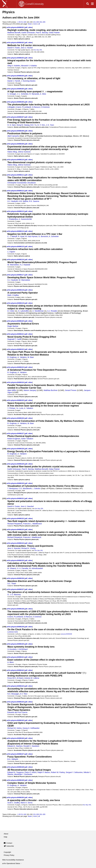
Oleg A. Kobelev (14, 66)
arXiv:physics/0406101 (15, 27)
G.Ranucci (36, 107)
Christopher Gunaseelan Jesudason (22, 183)
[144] (4, 702)
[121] (4, 334)
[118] (4, 290)
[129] (4, 464)
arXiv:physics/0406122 (15, 349)
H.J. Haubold (12, 201)
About (6, 834)
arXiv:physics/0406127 (15, 433)
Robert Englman (14, 439)
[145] (4, 720)
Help (5, 837)
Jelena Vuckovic (24, 152)
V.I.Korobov (12, 649)
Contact (9, 843)
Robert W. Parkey (58, 772)
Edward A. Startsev (15, 746)
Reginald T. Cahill (14, 339)
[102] (4, 43)
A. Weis (43, 94)
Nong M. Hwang (23, 125)
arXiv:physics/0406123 (15, 367)
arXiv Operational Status (12, 863)
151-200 (36, 22)
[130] (4, 483)
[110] (4, 160)
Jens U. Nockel (27, 48)
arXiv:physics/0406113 (15, 211)
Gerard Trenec (71, 390)
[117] (4, 275)
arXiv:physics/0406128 (15, 449)
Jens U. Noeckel (27, 506)
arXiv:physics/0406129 (15, 464)
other (30, 27)
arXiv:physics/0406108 (15, 131)
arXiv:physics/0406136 (15, 578)
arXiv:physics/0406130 (15, 483)
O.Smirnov (45, 107)
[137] (4, 589)
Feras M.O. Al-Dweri (15, 678)
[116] (4, 260)
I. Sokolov (37, 488)
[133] (4, 529)
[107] (4, 117)
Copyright (7, 852)
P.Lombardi (26, 107)
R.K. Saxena (34, 201)
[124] (4, 382)
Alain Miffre (12, 390)
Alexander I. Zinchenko (23, 774)
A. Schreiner (54, 236)
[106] (4, 102)
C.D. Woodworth (25, 488)
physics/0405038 (66, 634)
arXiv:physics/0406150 (15, 797)
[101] (4, 27)
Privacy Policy (9, 855)
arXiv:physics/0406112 (15, 191)
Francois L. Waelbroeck (32, 524)
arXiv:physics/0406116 (15, 260)
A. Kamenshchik (25, 219)
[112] (4, 191)
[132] (4, 518)
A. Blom (10, 662)
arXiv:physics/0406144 (15, 702)
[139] (4, 627)
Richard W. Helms (14, 728)
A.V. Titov (24, 694)
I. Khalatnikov (13, 219)
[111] (4, 175)
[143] (4, 686)
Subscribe (10, 846)
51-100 (24, 22)
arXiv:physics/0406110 (15, 160)
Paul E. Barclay (42, 33)
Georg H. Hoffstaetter (31, 728)
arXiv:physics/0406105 (15, 89)
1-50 (19, 22)
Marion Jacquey (30, 390)
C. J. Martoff (12, 236)
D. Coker (11, 311)
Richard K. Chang (28, 548)
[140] (4, 644)
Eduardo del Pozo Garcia (17, 712)
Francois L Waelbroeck (32, 537)
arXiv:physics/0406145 (15, 720)
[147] (4, 754)
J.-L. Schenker (23, 94)
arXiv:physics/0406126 (15, 418)
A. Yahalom (22, 357)
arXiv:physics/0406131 (15, 498)
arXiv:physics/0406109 (15, 144)
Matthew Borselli (14, 33)
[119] (4, 303)
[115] (4, 246)
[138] (4, 609)
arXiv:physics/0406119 (15, 303)
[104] (4, 76)
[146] (4, 738)
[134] (4, 543)
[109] (4, 144)
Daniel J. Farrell (14, 81)
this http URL (38, 50)
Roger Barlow (13, 326)
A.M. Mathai (23, 201)
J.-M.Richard (22, 649)
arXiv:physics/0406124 (15, 382)
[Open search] (88, 4)
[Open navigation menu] (92, 4)
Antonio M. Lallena (32, 678)
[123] (4, 367)
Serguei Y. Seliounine (74, 772)
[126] (4, 418)
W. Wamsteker (13, 265)
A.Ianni (18, 107)
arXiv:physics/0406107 (15, 117)
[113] (4, 211)
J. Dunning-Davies (28, 81)
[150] (4, 797)
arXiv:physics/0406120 (15, 321)
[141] (4, 657)
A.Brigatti (11, 107)
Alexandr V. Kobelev (29, 66)
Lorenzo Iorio (13, 632)
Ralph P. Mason (44, 772)
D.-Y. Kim (41, 125)
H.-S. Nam (12, 125)
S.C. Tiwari (12, 584)
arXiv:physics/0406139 (15, 627)
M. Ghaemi (12, 568)
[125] (4, 400)
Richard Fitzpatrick (15, 524)
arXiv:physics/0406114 (15, 231)
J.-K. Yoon (50, 125)
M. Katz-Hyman (31, 236)
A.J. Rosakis (52, 311)
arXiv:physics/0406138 (15, 609)
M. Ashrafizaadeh (36, 568)
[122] (4, 349)
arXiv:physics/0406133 (15, 529)
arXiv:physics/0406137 (15, 589)
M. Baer (31, 357)
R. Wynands (34, 94)
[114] (4, 231)
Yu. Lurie (20, 408)
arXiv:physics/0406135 (15, 560)
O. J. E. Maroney (14, 595)
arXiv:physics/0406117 (15, 275)
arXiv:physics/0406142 (15, 670)
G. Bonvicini (43, 236)
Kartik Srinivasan (28, 33)
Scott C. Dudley (13, 803)
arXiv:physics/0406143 (15, 686)
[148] (4, 767)
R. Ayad (21, 236)
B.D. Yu (33, 125)
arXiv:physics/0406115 (15, 246)
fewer (30, 24)
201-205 (42, 22)
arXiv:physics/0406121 (15, 334)
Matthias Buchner (51, 390)
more (35, 24)
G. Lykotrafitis (24, 311)
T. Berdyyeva (12, 488)
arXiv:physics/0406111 (15, 175)
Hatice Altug (12, 152)
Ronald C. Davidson (31, 746)
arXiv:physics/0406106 (15, 102)
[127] (4, 433)
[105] (4, 89)
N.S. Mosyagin (13, 694)
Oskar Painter (54, 33)
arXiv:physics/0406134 (15, 543)
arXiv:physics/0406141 (15, 657)
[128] (4, 449)
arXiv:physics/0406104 (15, 76)
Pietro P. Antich (30, 772)
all (39, 24)
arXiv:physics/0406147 (15, 754)
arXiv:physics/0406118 (15, 290)
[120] (4, 321)
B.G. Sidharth (13, 759)
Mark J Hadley (13, 295)
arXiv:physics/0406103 (15, 58)
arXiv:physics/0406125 (15, 400)
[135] (4, 560)
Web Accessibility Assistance (13, 860)
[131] (4, 498)
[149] (4, 780)
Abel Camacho (13, 136)
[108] (4, 131)
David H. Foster (13, 48)
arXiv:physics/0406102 (15, 43)
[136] (4, 578)
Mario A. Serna (26, 803)
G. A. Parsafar (23, 568)
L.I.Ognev (11, 252)
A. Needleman (38, 311)
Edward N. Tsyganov (15, 772)
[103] (4, 58)
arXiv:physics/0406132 (15, 518)
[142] (4, 670)
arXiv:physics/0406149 (15, 780)
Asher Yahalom (27, 439)
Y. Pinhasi (11, 408)
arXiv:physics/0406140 (15, 644)
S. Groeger (12, 94)
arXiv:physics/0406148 (15, 767)
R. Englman (12, 357)
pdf (26, 27)
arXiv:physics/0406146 (15, 738)
